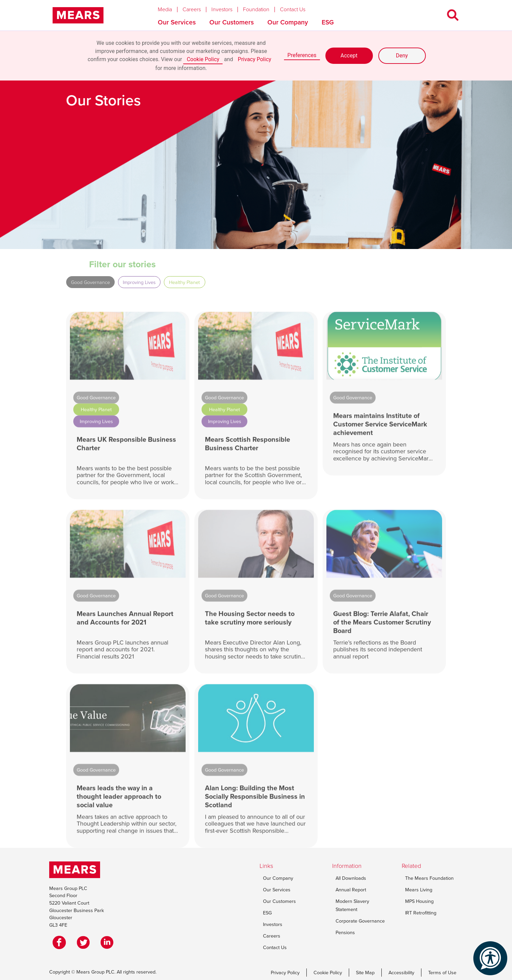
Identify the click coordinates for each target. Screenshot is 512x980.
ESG (328, 22)
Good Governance (90, 282)
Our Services (177, 22)
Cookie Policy (203, 59)
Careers (192, 10)
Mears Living (419, 890)
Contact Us (293, 10)
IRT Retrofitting (421, 913)
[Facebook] (61, 942)
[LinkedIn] (109, 942)
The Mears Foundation (429, 878)
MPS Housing (419, 901)
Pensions (345, 932)
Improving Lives (139, 282)
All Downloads (351, 878)
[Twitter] (85, 942)
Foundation (256, 10)
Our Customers (232, 22)
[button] (170, 8)
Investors (222, 10)
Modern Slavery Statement (352, 905)
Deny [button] (402, 56)
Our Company (288, 22)
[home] (78, 15)
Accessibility (401, 973)
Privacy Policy (255, 59)
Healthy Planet (184, 282)
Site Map (365, 973)
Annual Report (351, 890)
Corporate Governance (360, 921)
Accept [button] (349, 56)
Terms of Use (442, 973)
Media (165, 10)
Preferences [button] (302, 55)
